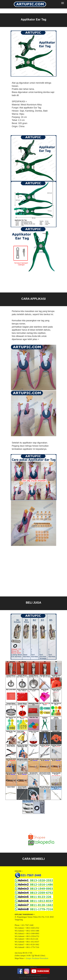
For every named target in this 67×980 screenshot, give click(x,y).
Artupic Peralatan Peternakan (37, 958)
